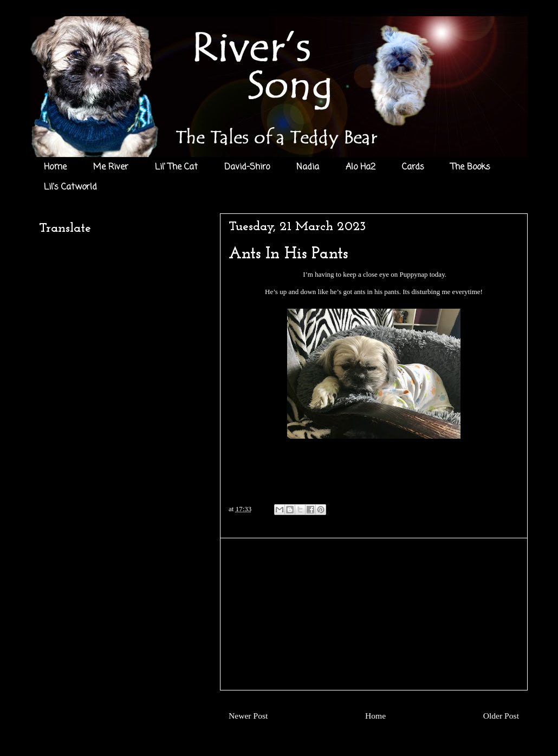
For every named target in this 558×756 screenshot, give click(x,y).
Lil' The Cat (176, 167)
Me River (111, 167)
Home (55, 167)
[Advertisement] (374, 614)
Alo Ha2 (361, 167)
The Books (471, 167)
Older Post (501, 716)
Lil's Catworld (70, 187)
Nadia (308, 167)
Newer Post (248, 716)
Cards (413, 167)
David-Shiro (247, 167)
